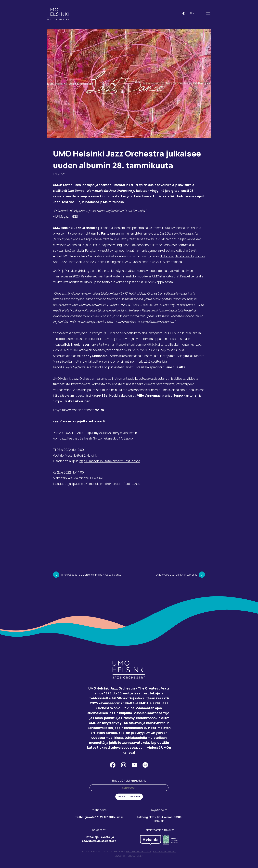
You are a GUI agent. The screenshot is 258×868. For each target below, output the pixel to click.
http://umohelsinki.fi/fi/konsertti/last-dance (110, 463)
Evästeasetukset (165, 854)
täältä (99, 412)
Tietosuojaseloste (138, 854)
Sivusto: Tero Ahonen (129, 858)
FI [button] (192, 15)
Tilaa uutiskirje (129, 799)
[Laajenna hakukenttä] (201, 16)
